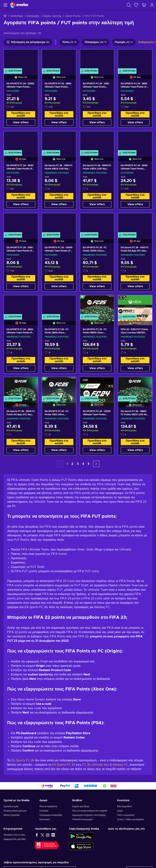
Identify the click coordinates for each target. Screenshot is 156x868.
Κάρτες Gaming (52, 16)
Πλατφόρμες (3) (96, 42)
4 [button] (83, 464)
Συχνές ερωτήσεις (81, 806)
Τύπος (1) (69, 42)
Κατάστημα (17, 16)
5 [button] (89, 464)
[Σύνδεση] (152, 5)
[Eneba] (19, 5)
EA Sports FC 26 (23, 760)
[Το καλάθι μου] (144, 5)
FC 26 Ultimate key (96, 765)
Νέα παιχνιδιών (124, 806)
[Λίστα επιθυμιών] (136, 5)
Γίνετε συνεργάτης (126, 815)
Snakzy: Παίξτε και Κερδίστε (131, 819)
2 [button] (72, 464)
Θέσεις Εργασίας (12, 815)
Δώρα (120, 811)
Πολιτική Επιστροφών (83, 819)
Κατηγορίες (33, 16)
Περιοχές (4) (124, 42)
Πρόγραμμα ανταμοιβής (51, 815)
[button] (96, 464)
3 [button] (78, 464)
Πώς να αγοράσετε (48, 806)
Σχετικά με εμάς (11, 806)
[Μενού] (5, 5)
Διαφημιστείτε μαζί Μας (15, 839)
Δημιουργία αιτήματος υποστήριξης (89, 815)
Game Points (73, 16)
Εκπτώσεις (45, 819)
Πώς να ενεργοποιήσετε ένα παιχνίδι (90, 811)
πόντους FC (120, 765)
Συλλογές (44, 811)
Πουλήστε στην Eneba (14, 835)
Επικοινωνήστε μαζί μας (15, 811)
